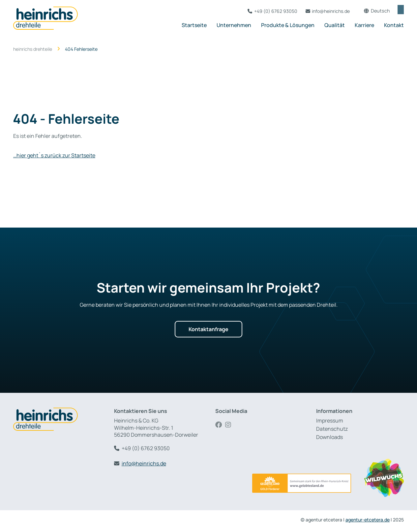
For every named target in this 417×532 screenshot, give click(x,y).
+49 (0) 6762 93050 (268, 11)
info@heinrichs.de (324, 11)
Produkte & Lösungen (288, 25)
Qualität (335, 25)
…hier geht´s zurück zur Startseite (54, 155)
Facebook (220, 425)
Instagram (230, 425)
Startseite (194, 25)
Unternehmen (234, 25)
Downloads (329, 437)
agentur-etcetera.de (368, 520)
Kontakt (394, 25)
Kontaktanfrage (208, 329)
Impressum (330, 421)
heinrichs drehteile (33, 49)
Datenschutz (332, 429)
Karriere (364, 25)
